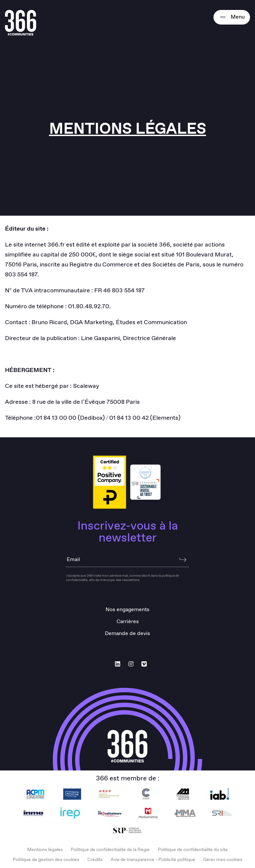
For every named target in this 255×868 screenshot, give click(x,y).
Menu (232, 17)
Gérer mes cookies (223, 860)
